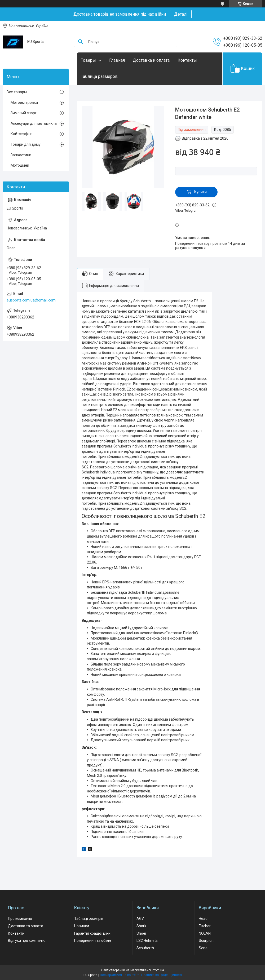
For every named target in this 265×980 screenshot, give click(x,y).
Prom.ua (158, 970)
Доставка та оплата (26, 926)
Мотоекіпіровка (24, 103)
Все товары (17, 92)
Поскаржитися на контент (119, 975)
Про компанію (20, 919)
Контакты (187, 60)
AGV (140, 919)
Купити (200, 192)
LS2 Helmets (147, 941)
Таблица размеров (99, 76)
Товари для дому (26, 144)
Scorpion (206, 941)
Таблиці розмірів (89, 919)
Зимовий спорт (24, 113)
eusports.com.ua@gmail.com (31, 300)
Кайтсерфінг (21, 134)
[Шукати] (81, 42)
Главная (117, 60)
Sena (203, 948)
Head (203, 919)
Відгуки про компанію (27, 941)
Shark (141, 926)
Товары (88, 60)
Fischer (205, 926)
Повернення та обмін (93, 941)
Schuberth (145, 948)
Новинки (82, 926)
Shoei (141, 933)
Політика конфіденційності (162, 975)
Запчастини (21, 155)
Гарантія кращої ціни (92, 933)
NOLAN (205, 933)
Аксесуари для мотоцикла (34, 123)
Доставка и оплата (151, 60)
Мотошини (20, 165)
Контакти (16, 933)
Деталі (181, 14)
